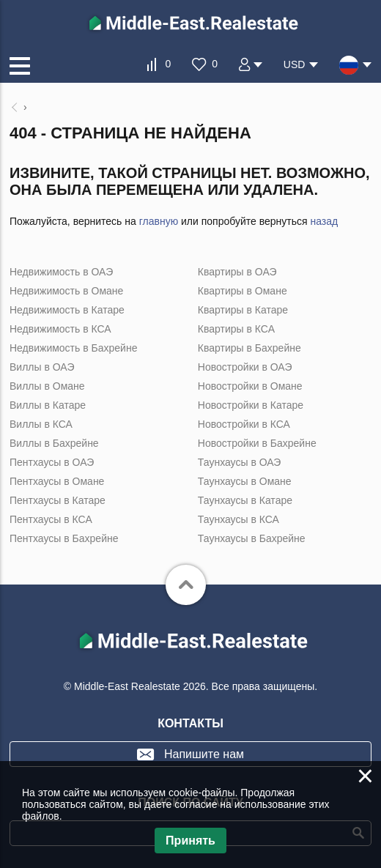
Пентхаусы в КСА (51, 519)
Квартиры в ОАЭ (237, 272)
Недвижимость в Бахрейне (73, 348)
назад (324, 221)
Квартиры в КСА (236, 329)
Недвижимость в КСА (60, 329)
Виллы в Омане (47, 386)
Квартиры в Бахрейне (249, 348)
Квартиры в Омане (243, 291)
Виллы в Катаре (48, 405)
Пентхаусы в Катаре (58, 500)
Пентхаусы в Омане (57, 481)
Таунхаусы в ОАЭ (240, 462)
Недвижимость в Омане (66, 291)
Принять (190, 841)
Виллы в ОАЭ (42, 367)
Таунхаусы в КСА (238, 519)
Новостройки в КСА (244, 424)
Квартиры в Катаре (243, 310)
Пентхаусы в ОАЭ (52, 462)
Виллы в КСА (41, 424)
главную (159, 221)
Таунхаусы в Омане (245, 481)
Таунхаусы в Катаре (245, 500)
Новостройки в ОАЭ (245, 367)
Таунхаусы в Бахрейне (252, 538)
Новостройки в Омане (250, 386)
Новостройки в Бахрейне (257, 443)
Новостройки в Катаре (251, 405)
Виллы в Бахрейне (54, 443)
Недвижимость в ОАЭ (61, 272)
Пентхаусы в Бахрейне (64, 538)
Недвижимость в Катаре (67, 310)
